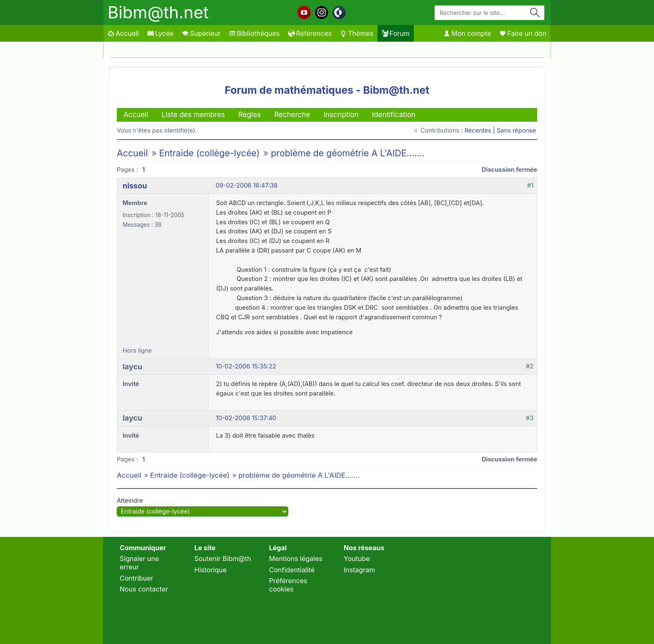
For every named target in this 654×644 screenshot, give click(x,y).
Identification (394, 115)
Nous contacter (144, 589)
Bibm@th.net (158, 12)
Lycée (160, 33)
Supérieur (201, 33)
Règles (249, 115)
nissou (135, 186)
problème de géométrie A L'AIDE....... (348, 153)
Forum (396, 33)
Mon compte (467, 33)
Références (310, 33)
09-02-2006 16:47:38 (247, 185)
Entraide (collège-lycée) (209, 153)
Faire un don (523, 33)
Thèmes (357, 33)
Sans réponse (516, 130)
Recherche (292, 115)
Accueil (123, 33)
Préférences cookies (288, 585)
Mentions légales (296, 559)
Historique (211, 570)
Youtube (357, 559)
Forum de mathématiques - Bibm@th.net (327, 90)
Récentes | (481, 130)
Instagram (359, 570)
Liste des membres (193, 115)
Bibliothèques (254, 33)
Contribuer (137, 578)
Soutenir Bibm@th (223, 559)
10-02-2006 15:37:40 (246, 418)
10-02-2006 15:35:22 (246, 366)
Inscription (341, 115)
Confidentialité (292, 570)
